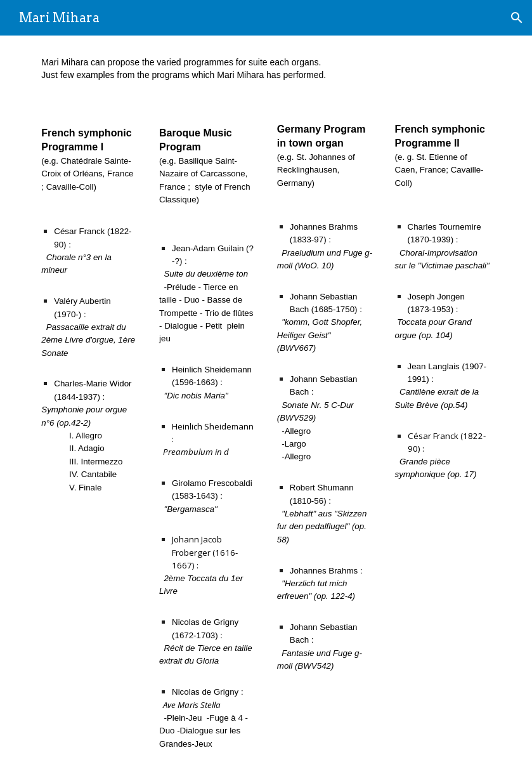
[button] (517, 18)
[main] (266, 69)
